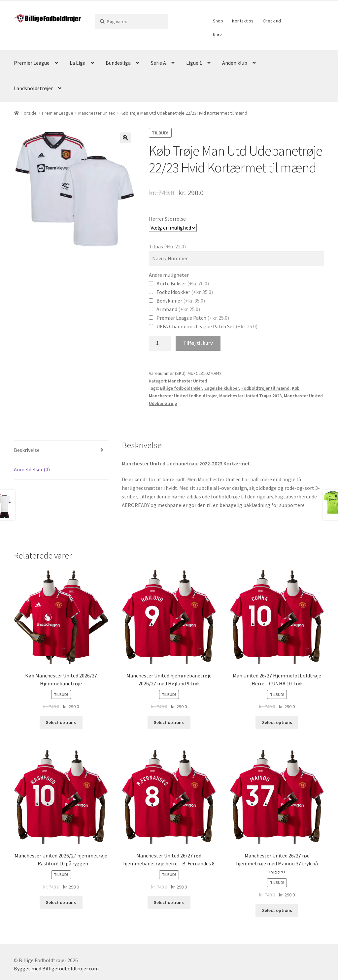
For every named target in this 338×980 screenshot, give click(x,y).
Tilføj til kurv (198, 343)
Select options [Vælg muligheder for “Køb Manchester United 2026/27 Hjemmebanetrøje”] (61, 722)
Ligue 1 (194, 63)
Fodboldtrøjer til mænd (265, 388)
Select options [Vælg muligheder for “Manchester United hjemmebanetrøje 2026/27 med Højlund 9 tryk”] (169, 722)
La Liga (78, 63)
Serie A (158, 63)
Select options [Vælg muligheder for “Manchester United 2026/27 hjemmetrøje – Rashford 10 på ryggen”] (61, 902)
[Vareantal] (160, 344)
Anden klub (235, 63)
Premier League (32, 63)
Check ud (272, 21)
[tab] (61, 450)
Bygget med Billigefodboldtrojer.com (56, 968)
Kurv (217, 35)
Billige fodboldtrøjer (181, 388)
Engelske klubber (222, 388)
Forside (29, 113)
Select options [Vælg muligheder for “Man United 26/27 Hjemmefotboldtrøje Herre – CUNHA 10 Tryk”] (277, 722)
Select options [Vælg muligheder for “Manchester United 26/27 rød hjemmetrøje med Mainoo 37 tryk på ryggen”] (277, 910)
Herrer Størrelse (167, 219)
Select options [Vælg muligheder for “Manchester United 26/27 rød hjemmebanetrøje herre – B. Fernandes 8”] (169, 902)
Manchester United (97, 113)
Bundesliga (118, 63)
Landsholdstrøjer (33, 88)
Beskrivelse (27, 450)
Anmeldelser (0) (32, 469)
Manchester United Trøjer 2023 (250, 396)
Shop (218, 21)
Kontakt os (243, 21)
